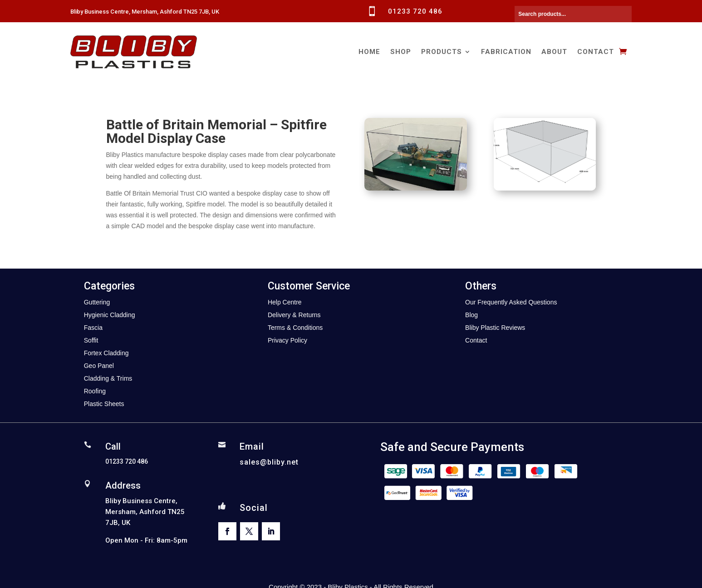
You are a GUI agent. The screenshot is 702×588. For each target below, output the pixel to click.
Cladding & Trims (108, 378)
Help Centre (285, 302)
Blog (471, 315)
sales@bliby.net (269, 462)
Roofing (95, 391)
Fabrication (506, 52)
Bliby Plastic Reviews (495, 328)
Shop (401, 52)
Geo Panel (99, 366)
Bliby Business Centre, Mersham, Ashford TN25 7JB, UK (145, 12)
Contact (596, 52)
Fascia (93, 328)
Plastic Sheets (104, 404)
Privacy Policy (287, 340)
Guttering (97, 302)
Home (369, 52)
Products (442, 52)
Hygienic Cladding (110, 315)
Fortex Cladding (106, 353)
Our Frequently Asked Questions (511, 302)
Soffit (91, 340)
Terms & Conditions (295, 328)
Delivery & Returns (294, 315)
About (554, 52)
